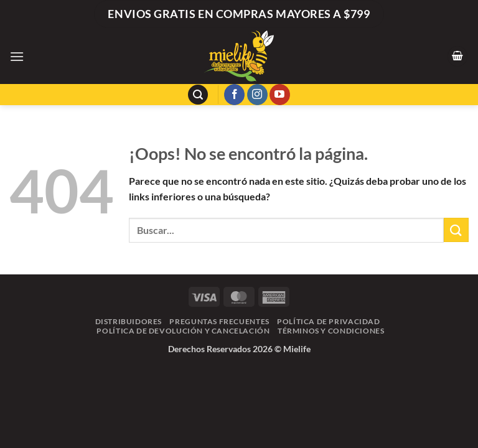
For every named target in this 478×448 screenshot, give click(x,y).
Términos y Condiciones (331, 331)
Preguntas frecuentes (219, 321)
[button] (17, 56)
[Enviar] (456, 230)
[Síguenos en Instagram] (257, 95)
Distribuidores (129, 321)
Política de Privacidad (328, 321)
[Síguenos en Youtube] (280, 95)
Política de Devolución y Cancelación (183, 331)
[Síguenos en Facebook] (234, 95)
